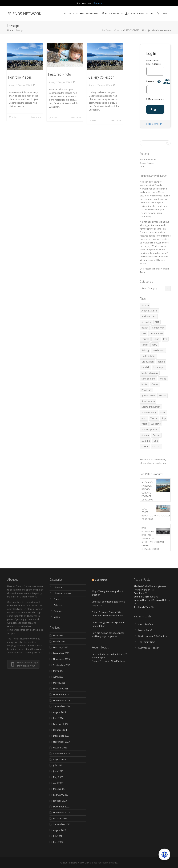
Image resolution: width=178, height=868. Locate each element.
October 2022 (60, 818)
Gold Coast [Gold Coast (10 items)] (158, 350)
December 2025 (61, 653)
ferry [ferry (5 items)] (155, 345)
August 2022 (60, 830)
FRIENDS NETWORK (24, 14)
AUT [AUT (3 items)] (157, 322)
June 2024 (58, 718)
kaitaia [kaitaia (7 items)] (161, 362)
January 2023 (60, 801)
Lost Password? (154, 124)
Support (58, 611)
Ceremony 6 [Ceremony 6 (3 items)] (156, 333)
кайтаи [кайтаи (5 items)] (156, 446)
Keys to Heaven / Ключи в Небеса (152, 600)
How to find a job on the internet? (109, 654)
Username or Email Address (153, 62)
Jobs (142, 167)
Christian (58, 587)
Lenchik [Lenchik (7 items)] (145, 367)
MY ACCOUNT (135, 13)
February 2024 (61, 724)
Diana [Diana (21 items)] (156, 339)
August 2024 (60, 712)
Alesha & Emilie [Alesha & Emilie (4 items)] (149, 311)
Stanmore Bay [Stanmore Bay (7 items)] (149, 412)
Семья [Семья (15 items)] (145, 446)
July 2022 (58, 836)
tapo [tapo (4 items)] (144, 418)
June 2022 (58, 842)
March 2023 (59, 789)
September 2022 (62, 824)
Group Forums (147, 163)
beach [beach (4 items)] (145, 328)
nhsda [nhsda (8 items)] (163, 379)
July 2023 (58, 765)
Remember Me (155, 99)
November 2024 (61, 700)
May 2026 (58, 635)
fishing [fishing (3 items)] (145, 350)
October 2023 (60, 748)
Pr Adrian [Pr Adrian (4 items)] (146, 390)
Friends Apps (98, 658)
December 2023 (61, 736)
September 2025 (62, 665)
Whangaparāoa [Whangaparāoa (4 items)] (150, 429)
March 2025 (59, 683)
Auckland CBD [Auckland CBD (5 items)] (149, 316)
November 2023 (61, 742)
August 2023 (60, 759)
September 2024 (62, 706)
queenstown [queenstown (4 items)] (148, 395)
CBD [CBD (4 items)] (144, 333)
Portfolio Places (20, 77)
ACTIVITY (70, 13)
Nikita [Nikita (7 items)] (144, 384)
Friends (58, 599)
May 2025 (58, 671)
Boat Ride (139, 593)
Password (151, 81)
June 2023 (58, 771)
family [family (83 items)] (145, 345)
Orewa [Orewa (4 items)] (155, 384)
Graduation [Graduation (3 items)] (148, 362)
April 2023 (58, 783)
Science (58, 605)
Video (57, 617)
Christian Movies (62, 593)
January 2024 (60, 730)
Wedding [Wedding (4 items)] (156, 424)
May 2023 (58, 777)
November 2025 (61, 659)
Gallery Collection (101, 77)
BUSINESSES (111, 13)
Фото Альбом (146, 624)
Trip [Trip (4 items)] (164, 418)
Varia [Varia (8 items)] (144, 424)
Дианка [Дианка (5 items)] (146, 441)
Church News (101, 580)
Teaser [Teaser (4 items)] (154, 418)
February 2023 (61, 795)
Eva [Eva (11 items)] (165, 339)
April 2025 (58, 677)
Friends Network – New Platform (108, 661)
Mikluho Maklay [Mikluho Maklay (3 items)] (150, 373)
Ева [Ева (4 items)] (156, 441)
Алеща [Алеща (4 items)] (156, 435)
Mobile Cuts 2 (145, 630)
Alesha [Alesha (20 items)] (145, 305)
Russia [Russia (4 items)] (162, 395)
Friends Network (148, 160)
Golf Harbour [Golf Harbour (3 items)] (148, 356)
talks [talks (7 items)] (163, 412)
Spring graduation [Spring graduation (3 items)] (151, 407)
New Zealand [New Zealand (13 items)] (149, 379)
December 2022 (61, 807)
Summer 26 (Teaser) (144, 597)
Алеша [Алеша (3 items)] (145, 435)
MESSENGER (89, 13)
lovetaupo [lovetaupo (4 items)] (159, 367)
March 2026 (59, 641)
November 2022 (61, 812)
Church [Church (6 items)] (145, 339)
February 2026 (61, 647)
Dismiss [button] (98, 3)
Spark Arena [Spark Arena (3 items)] (148, 401)
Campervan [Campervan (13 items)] (158, 328)
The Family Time (142, 607)
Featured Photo (60, 74)
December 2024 (61, 694)
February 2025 (61, 689)
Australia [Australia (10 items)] (146, 322)
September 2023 (62, 753)
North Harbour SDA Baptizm (153, 636)
